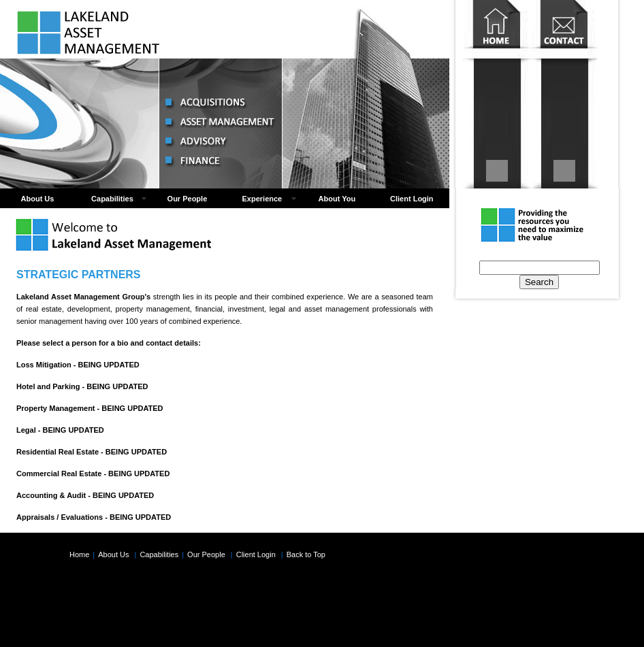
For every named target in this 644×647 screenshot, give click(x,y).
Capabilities (112, 199)
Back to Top (306, 554)
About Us (38, 199)
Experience (262, 199)
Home (497, 94)
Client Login (412, 199)
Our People (188, 199)
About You (337, 199)
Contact (564, 94)
